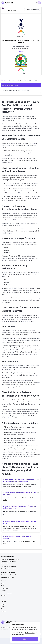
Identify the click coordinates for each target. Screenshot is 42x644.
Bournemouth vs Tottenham (9, 566)
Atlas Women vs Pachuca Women (10, 575)
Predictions (4, 602)
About (3, 583)
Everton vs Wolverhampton (8, 564)
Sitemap (3, 595)
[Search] (36, 3)
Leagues (3, 604)
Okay (25, 639)
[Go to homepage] (7, 3)
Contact (3, 586)
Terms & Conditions (6, 593)
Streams (3, 609)
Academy (4, 611)
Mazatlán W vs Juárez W (8, 577)
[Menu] (39, 3)
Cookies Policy (30, 633)
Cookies (3, 591)
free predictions (16, 199)
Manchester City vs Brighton (9, 562)
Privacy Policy (5, 588)
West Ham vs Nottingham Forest (10, 559)
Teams (3, 606)
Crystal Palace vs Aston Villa (9, 569)
